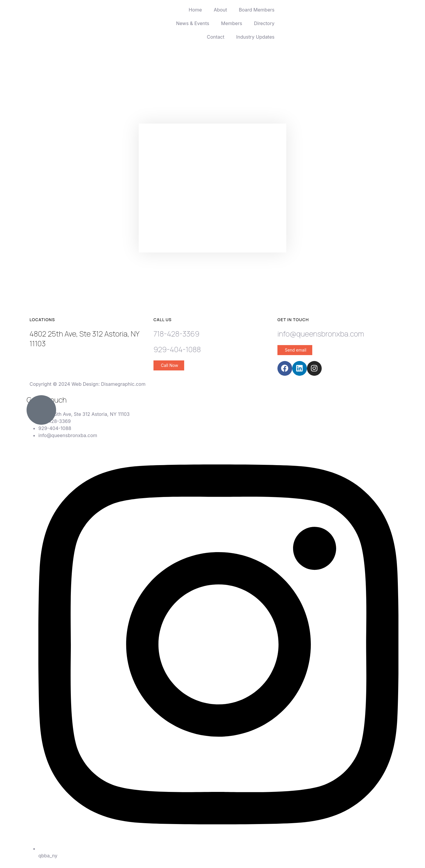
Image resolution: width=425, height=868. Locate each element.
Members (232, 23)
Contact (216, 37)
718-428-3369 (176, 334)
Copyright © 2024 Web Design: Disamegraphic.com (88, 384)
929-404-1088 (177, 349)
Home (195, 10)
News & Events (193, 23)
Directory (264, 23)
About (220, 10)
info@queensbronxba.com (321, 334)
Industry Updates (255, 37)
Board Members (257, 10)
